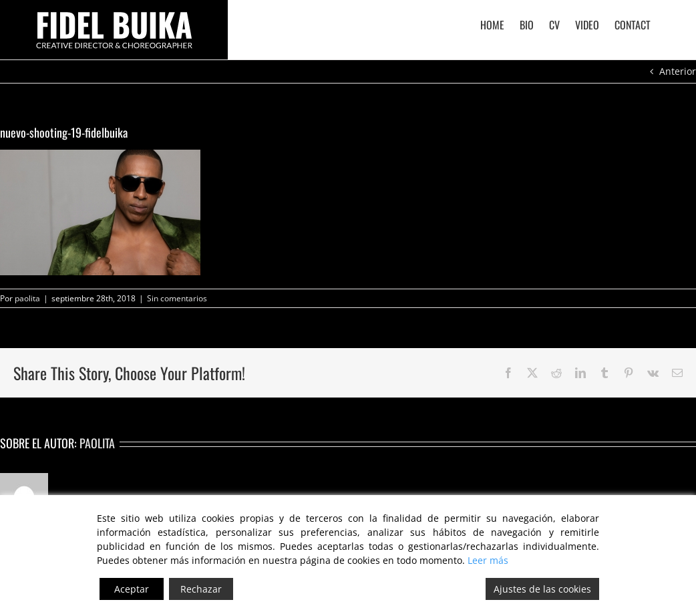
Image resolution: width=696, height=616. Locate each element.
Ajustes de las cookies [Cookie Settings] (542, 589)
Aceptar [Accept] (132, 589)
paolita (27, 298)
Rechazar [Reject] (201, 589)
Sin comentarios (177, 298)
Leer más (488, 560)
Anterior (678, 71)
